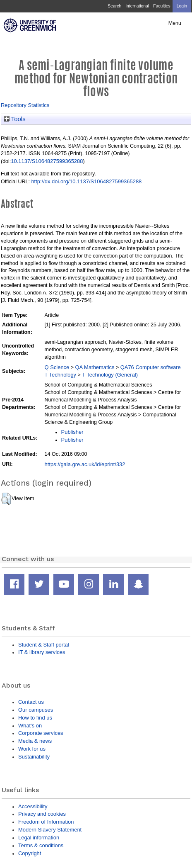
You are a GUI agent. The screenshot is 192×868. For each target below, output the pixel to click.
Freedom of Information (46, 822)
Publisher (72, 432)
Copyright (30, 853)
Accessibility (33, 806)
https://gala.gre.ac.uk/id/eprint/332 (85, 464)
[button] (6, 499)
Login (182, 6)
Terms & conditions (41, 845)
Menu (175, 23)
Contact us (31, 702)
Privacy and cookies (42, 814)
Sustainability (34, 757)
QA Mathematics (95, 367)
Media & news (35, 741)
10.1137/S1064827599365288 (47, 161)
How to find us (35, 718)
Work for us (32, 749)
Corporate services (41, 733)
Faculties (162, 6)
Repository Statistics (25, 105)
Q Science (57, 367)
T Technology (60, 375)
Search (114, 6)
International (137, 6)
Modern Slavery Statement (50, 830)
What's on (30, 726)
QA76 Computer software (151, 367)
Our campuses (36, 710)
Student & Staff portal (44, 645)
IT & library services (42, 652)
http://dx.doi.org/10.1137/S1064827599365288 (86, 181)
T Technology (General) (110, 375)
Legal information (39, 838)
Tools (15, 119)
